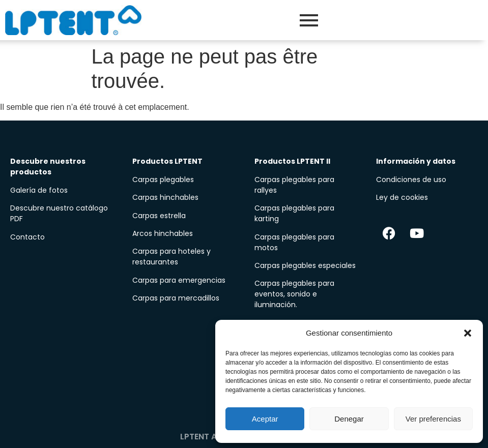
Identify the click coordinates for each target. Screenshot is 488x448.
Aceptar (265, 419)
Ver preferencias (433, 419)
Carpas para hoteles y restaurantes (171, 257)
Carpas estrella (159, 216)
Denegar (349, 419)
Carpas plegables (163, 180)
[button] (468, 333)
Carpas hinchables (165, 197)
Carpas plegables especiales (305, 265)
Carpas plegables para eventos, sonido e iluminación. (294, 294)
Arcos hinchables (163, 233)
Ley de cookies (402, 197)
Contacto (27, 237)
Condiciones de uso (411, 180)
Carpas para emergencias (179, 280)
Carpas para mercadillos (176, 298)
